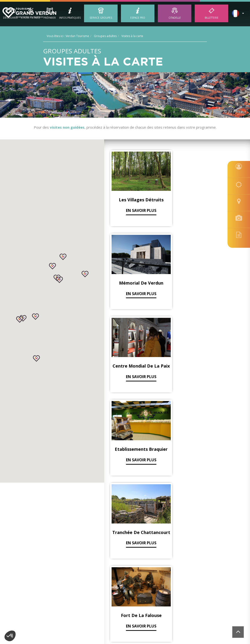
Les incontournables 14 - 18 (121, 538)
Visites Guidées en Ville (116, 522)
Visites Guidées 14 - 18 (116, 549)
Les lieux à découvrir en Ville (121, 543)
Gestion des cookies (97, 589)
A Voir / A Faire (31, 18)
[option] (125, 625)
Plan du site (150, 589)
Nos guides (34, 527)
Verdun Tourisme (43, 510)
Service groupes (101, 18)
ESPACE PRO (138, 18)
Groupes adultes (39, 532)
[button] (59, 280)
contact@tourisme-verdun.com (193, 582)
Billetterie (212, 18)
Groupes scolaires (40, 522)
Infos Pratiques (70, 18)
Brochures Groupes (42, 538)
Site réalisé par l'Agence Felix (217, 589)
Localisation (169, 589)
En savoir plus (128, 198)
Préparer (50, 18)
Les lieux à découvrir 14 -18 (120, 527)
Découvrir (10, 18)
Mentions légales (126, 589)
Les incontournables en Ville (121, 532)
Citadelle (175, 18)
